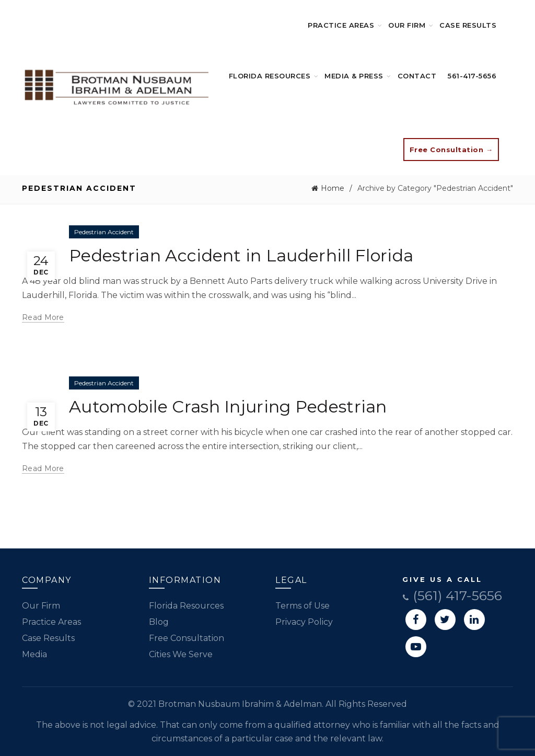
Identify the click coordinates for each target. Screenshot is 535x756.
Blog (159, 622)
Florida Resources (270, 76)
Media (34, 654)
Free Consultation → (451, 150)
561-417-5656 (472, 76)
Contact (417, 76)
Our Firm (407, 25)
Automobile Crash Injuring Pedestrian (228, 406)
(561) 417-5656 (452, 595)
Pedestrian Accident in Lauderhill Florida (241, 255)
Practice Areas (341, 25)
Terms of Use (303, 606)
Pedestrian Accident (104, 232)
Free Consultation (187, 638)
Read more (43, 317)
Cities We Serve (181, 654)
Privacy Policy (304, 622)
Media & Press (354, 76)
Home (333, 188)
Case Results (468, 25)
